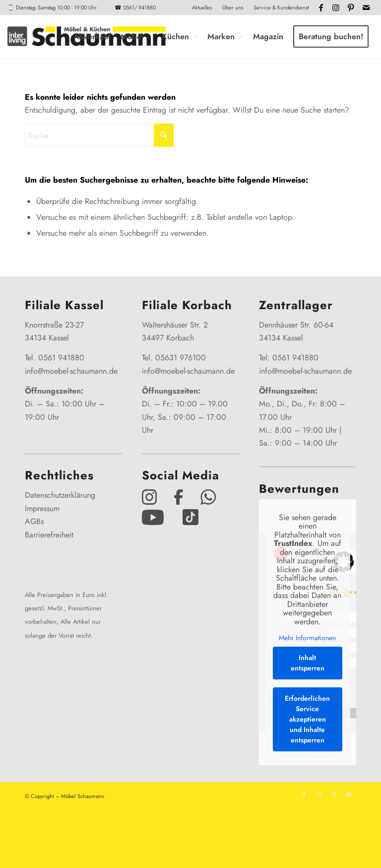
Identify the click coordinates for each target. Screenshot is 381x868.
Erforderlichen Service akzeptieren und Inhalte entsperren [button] (308, 719)
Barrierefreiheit (49, 535)
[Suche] (99, 135)
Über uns (233, 7)
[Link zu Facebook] (321, 7)
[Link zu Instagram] (336, 7)
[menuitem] (202, 7)
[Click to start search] (164, 135)
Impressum (42, 508)
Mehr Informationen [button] (308, 638)
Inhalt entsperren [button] (308, 663)
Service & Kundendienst (281, 7)
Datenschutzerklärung (60, 495)
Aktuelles (202, 7)
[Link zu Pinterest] (351, 7)
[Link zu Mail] (366, 7)
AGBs (34, 521)
